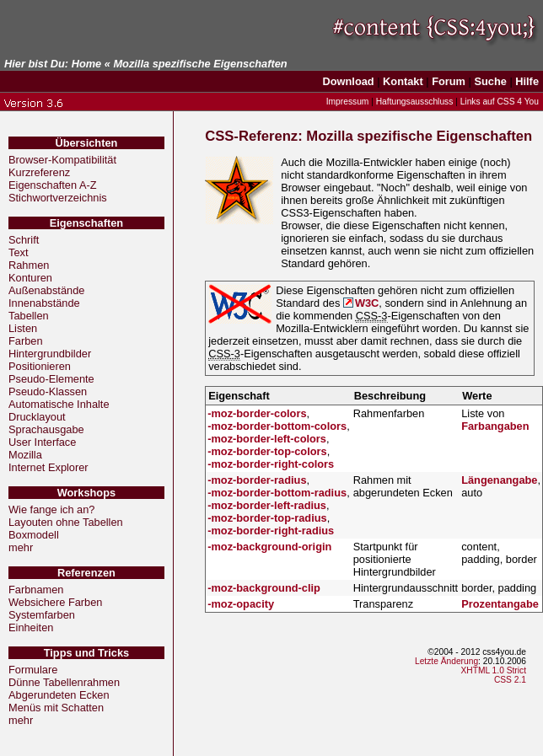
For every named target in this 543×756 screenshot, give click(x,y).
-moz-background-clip (264, 588)
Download (349, 81)
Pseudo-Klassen (48, 391)
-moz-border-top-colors (267, 451)
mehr (21, 547)
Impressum (348, 102)
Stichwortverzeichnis (58, 198)
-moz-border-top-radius (267, 518)
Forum (449, 81)
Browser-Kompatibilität (62, 160)
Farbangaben (495, 426)
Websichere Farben (55, 602)
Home (87, 64)
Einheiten (31, 627)
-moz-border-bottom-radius (277, 493)
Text (18, 252)
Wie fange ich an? (51, 509)
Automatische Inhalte (59, 404)
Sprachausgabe (46, 429)
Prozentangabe (500, 604)
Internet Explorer (48, 467)
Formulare (33, 670)
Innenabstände (44, 303)
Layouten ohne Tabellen (66, 522)
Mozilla (25, 455)
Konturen (30, 278)
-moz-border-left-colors (267, 439)
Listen (23, 328)
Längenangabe (499, 480)
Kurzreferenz (39, 172)
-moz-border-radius (257, 480)
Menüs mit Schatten (56, 708)
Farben (26, 341)
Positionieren (40, 366)
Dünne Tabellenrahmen (64, 682)
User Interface (42, 442)
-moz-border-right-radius (271, 531)
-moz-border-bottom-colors (277, 426)
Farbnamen (36, 590)
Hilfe (527, 81)
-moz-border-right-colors (271, 464)
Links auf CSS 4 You (500, 102)
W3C (367, 303)
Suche (490, 81)
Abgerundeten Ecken (59, 695)
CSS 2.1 (510, 680)
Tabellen (29, 316)
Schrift (24, 240)
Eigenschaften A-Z (53, 185)
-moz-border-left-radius (267, 505)
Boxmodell (34, 535)
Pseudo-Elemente (51, 379)
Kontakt (403, 81)
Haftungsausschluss (415, 102)
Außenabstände (46, 290)
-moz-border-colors (257, 413)
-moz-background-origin (269, 547)
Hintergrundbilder (50, 354)
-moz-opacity (241, 604)
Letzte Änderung (446, 661)
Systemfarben (42, 615)
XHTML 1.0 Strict (493, 670)
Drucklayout (37, 417)
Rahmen (29, 265)
